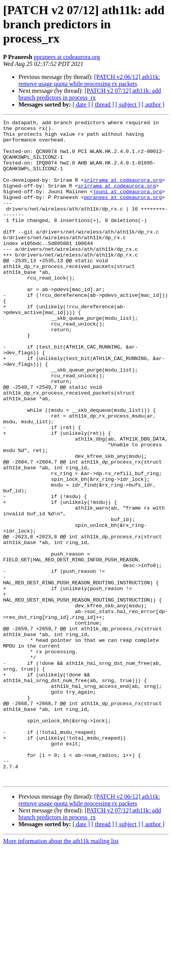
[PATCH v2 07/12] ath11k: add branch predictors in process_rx (90, 94)
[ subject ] (128, 104)
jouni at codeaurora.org (127, 206)
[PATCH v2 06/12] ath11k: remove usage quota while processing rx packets (89, 80)
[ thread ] (103, 104)
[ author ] (153, 104)
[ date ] (81, 104)
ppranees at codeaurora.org (67, 57)
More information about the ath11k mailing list (61, 973)
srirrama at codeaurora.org (123, 192)
